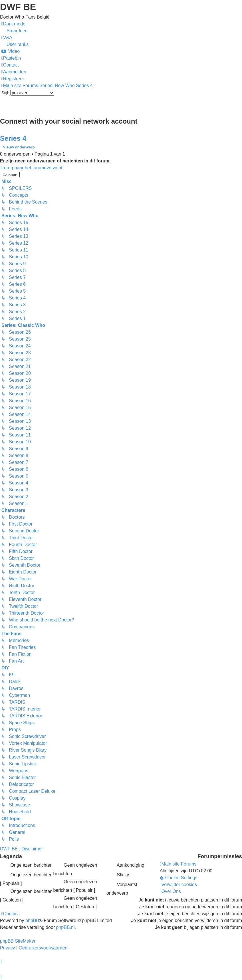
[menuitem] (7, 38)
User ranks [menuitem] (18, 44)
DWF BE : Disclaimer (21, 849)
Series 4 (13, 138)
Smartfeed (17, 31)
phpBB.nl (65, 927)
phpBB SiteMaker (18, 941)
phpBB (32, 920)
